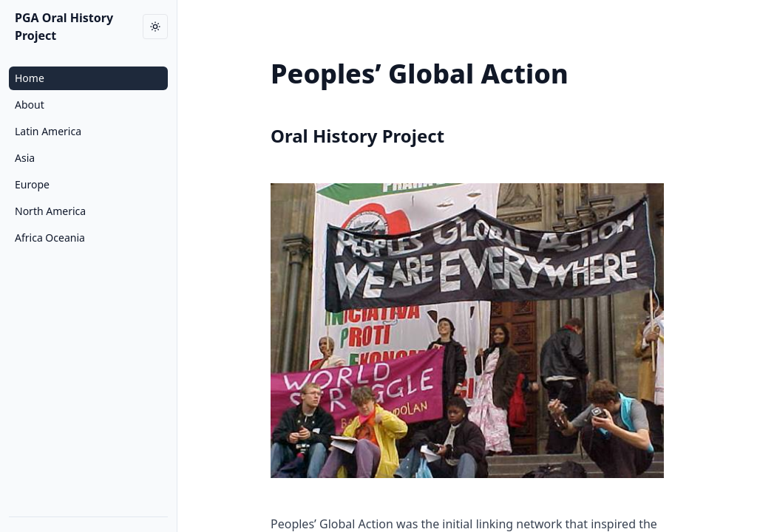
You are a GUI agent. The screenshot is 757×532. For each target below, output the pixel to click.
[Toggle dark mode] (155, 27)
